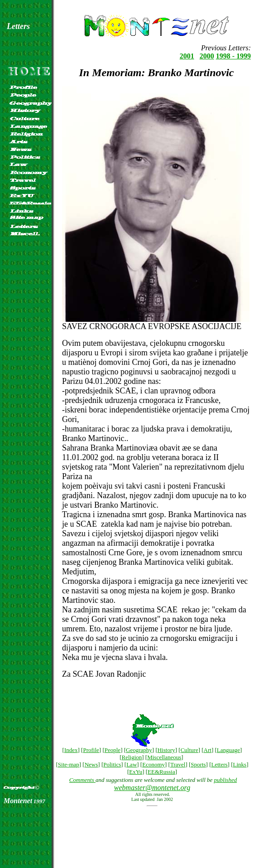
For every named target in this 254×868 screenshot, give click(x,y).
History (166, 750)
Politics (112, 764)
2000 (207, 56)
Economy (153, 764)
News (91, 764)
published (226, 780)
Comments (82, 780)
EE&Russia (161, 772)
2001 (187, 56)
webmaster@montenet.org (152, 788)
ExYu (136, 772)
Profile (91, 750)
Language (228, 750)
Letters (220, 764)
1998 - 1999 (233, 56)
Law (132, 764)
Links (240, 764)
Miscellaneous (164, 757)
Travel (178, 764)
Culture (189, 750)
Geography (139, 750)
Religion (132, 757)
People (113, 750)
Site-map (69, 764)
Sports (198, 764)
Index (71, 750)
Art (208, 750)
